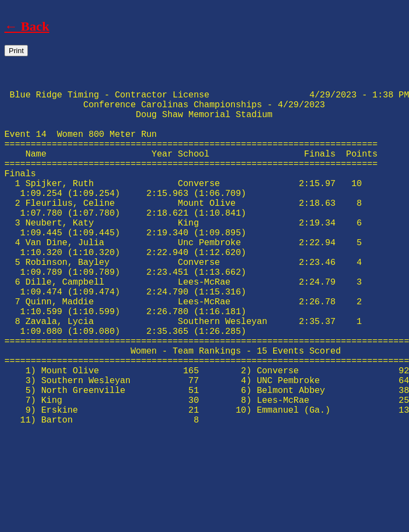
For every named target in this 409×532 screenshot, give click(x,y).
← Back (27, 26)
